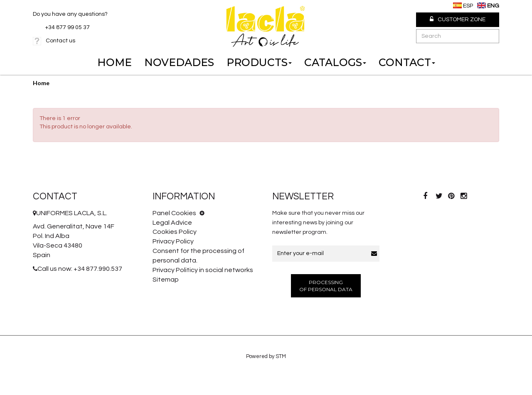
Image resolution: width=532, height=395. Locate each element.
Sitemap (166, 280)
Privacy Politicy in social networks (203, 270)
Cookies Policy (175, 232)
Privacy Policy (173, 241)
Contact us (60, 41)
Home (41, 83)
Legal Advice (172, 223)
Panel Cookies (179, 213)
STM (281, 356)
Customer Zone (458, 20)
